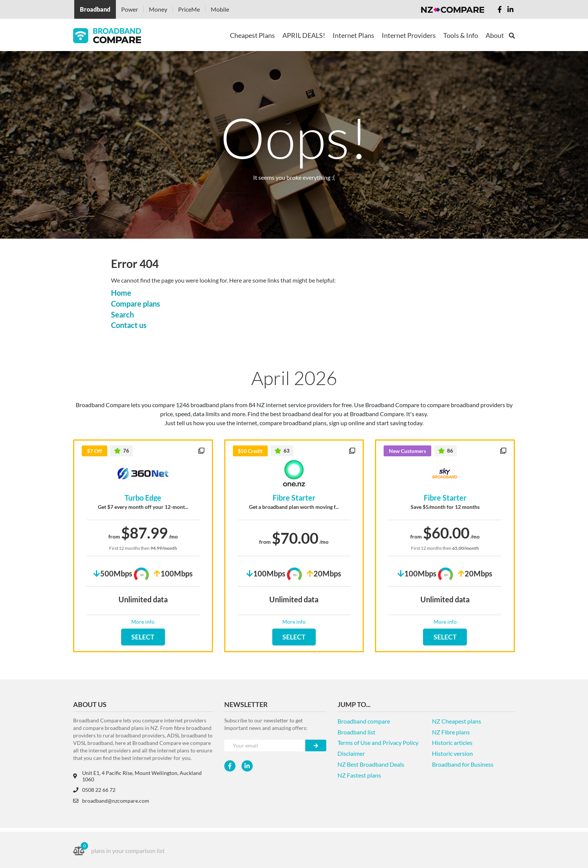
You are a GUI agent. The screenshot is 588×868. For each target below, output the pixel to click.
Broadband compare (364, 721)
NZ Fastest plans (359, 775)
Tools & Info (461, 35)
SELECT (143, 637)
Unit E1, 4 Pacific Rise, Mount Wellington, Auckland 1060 (137, 776)
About (495, 35)
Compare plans (136, 304)
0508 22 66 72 (94, 790)
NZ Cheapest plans (457, 721)
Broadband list (356, 732)
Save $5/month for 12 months (445, 507)
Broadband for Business (463, 764)
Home (121, 293)
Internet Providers (409, 35)
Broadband (95, 9)
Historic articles (452, 742)
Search (122, 314)
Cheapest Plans (252, 35)
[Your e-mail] (265, 745)
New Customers (407, 451)
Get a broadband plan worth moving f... (294, 507)
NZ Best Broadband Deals (371, 764)
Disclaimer (351, 753)
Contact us (129, 325)
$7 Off (94, 451)
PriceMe (189, 9)
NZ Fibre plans (451, 732)
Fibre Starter (294, 498)
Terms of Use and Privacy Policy (378, 742)
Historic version (452, 753)
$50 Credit (250, 451)
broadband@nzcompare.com (111, 801)
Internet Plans (353, 35)
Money (158, 9)
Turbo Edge (143, 498)
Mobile (220, 9)
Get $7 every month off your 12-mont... (143, 507)
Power (130, 9)
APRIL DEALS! (304, 35)
